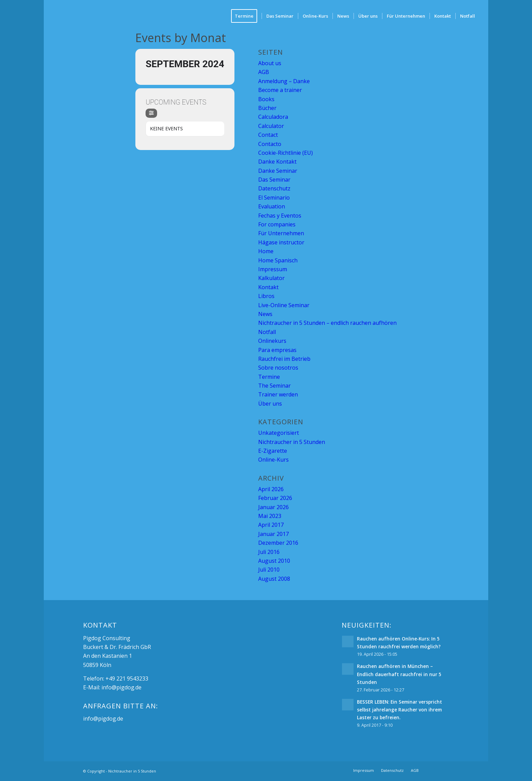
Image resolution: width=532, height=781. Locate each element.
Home (266, 251)
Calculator (271, 126)
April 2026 (271, 489)
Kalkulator (271, 278)
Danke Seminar (278, 171)
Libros (266, 296)
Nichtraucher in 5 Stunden (292, 442)
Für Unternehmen (281, 233)
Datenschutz (274, 188)
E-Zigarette (273, 451)
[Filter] (151, 113)
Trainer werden (278, 394)
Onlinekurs (272, 341)
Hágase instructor (281, 242)
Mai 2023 (270, 516)
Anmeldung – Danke (284, 81)
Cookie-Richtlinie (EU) (286, 153)
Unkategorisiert (279, 433)
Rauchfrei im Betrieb (284, 359)
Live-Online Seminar (284, 305)
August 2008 (274, 579)
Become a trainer (280, 90)
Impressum (273, 269)
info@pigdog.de (121, 687)
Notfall (267, 332)
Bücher (267, 108)
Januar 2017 (273, 534)
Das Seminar (274, 180)
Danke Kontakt (277, 162)
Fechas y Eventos (280, 216)
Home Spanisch (278, 260)
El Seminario (274, 198)
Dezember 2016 (278, 543)
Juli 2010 (269, 570)
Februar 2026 (275, 498)
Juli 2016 (269, 552)
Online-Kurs (273, 460)
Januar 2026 (273, 507)
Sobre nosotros (278, 368)
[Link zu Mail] (444, 770)
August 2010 (274, 561)
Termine (269, 377)
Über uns (270, 404)
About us (270, 63)
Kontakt (268, 287)
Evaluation (272, 206)
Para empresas (277, 350)
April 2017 (271, 525)
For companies (277, 224)
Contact (268, 135)
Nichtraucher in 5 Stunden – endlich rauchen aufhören (327, 323)
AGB (264, 72)
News (265, 314)
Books (266, 99)
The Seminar (274, 386)
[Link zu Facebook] (434, 770)
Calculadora (273, 117)
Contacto (270, 144)
